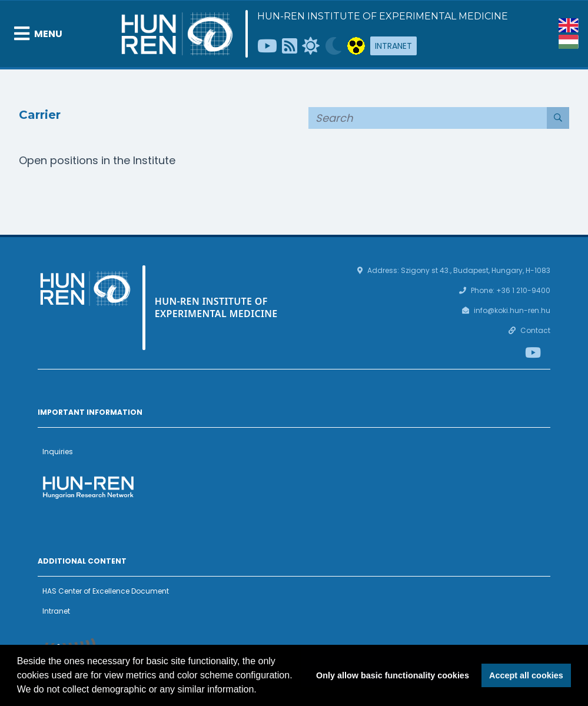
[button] (261, 691)
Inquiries (58, 452)
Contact (535, 330)
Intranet (393, 46)
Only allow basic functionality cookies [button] (393, 675)
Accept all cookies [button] (526, 675)
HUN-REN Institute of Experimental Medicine (383, 16)
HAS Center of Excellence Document (106, 591)
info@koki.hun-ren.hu (512, 310)
